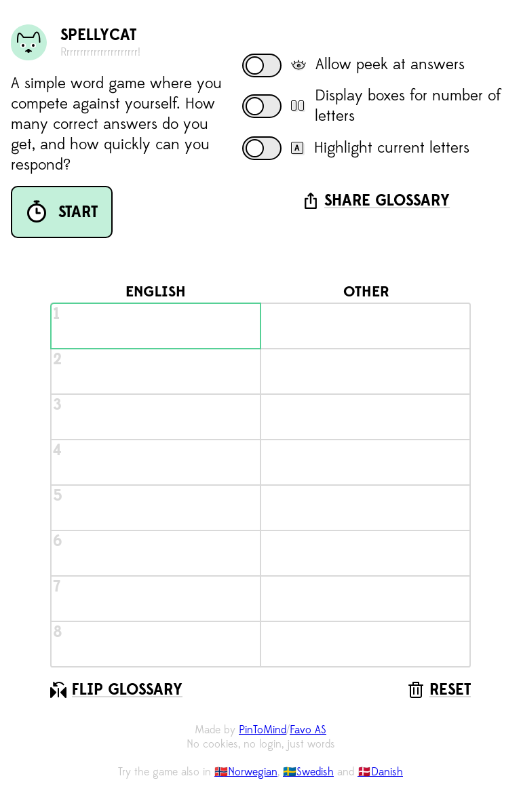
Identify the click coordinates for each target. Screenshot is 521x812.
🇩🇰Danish (380, 772)
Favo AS (308, 730)
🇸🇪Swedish (308, 772)
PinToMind (263, 730)
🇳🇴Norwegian (246, 772)
